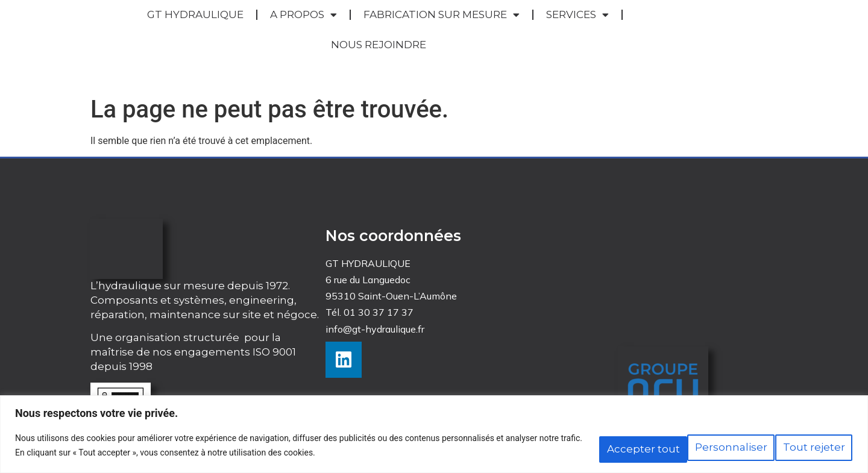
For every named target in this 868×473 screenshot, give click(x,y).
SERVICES (577, 15)
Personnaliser (585, 448)
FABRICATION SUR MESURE (442, 15)
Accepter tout (799, 448)
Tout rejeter (692, 448)
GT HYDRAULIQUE (195, 14)
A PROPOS (303, 15)
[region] (434, 437)
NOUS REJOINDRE (379, 45)
